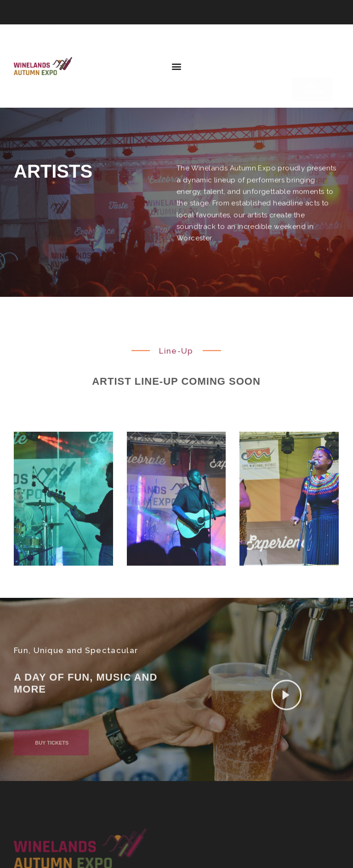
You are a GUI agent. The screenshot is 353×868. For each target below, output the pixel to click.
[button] (177, 67)
